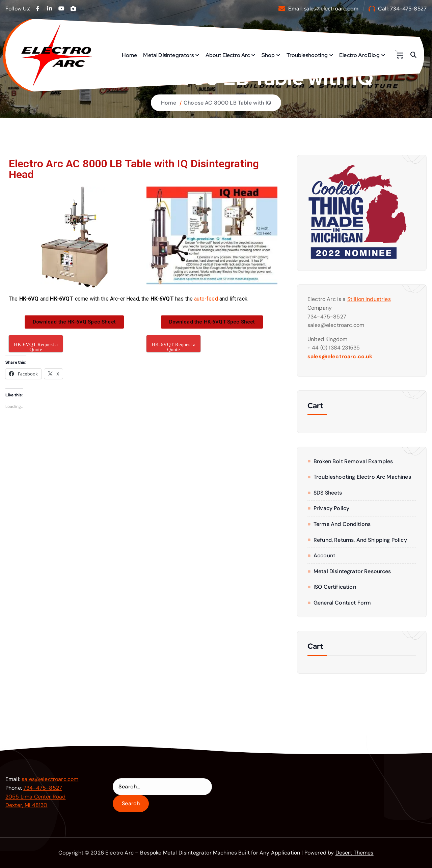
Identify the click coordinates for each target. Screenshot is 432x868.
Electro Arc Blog (359, 55)
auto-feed (206, 299)
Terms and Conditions (342, 524)
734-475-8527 (408, 9)
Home (130, 55)
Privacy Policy (331, 508)
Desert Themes (355, 853)
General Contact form (342, 603)
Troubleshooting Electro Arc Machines (362, 477)
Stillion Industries (369, 299)
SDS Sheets (328, 493)
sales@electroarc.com (331, 9)
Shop (268, 55)
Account (324, 555)
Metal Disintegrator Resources (352, 571)
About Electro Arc (228, 55)
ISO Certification (335, 587)
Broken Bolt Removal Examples (353, 461)
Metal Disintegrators (168, 55)
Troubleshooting (307, 55)
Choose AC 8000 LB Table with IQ (227, 103)
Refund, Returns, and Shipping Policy (360, 540)
